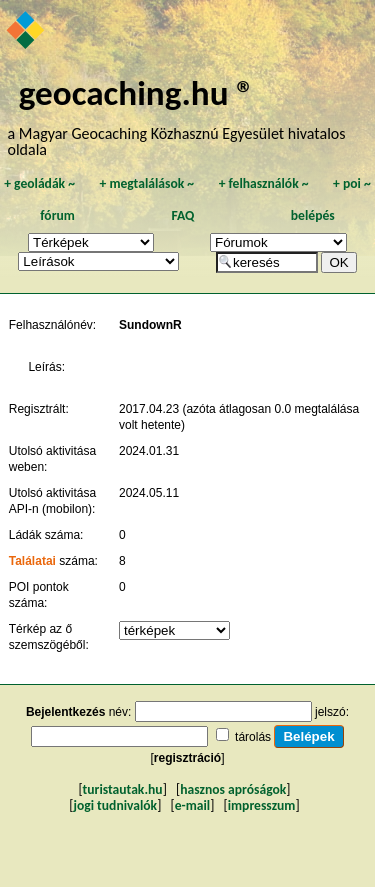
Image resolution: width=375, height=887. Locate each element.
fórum (57, 215)
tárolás (253, 737)
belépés (313, 215)
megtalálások (146, 183)
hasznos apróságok (233, 789)
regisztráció (187, 758)
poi (352, 183)
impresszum (262, 805)
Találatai (32, 561)
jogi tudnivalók (115, 805)
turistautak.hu (123, 789)
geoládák (39, 183)
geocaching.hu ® (137, 92)
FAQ (182, 215)
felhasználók (264, 183)
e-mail (192, 805)
